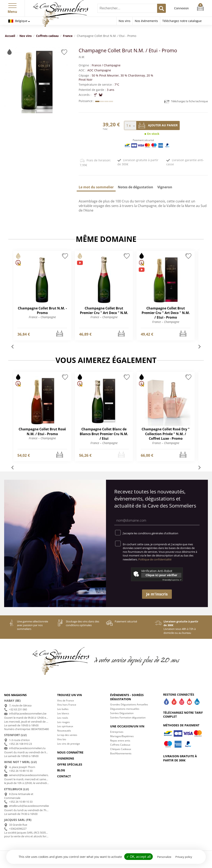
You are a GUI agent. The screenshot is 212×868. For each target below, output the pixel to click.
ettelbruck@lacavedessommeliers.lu (31, 806)
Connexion (181, 8)
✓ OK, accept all (139, 857)
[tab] (96, 187)
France (68, 36)
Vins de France (66, 701)
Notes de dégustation (136, 187)
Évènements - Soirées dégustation (127, 697)
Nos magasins (15, 695)
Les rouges (63, 722)
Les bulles (63, 709)
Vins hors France (67, 705)
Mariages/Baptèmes (122, 736)
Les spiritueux (65, 726)
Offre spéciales (70, 764)
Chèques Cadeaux (121, 749)
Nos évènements (146, 21)
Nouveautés (64, 731)
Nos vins (125, 21)
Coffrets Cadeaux (120, 745)
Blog (61, 770)
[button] (12, 5)
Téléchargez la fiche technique (186, 101)
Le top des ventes (67, 735)
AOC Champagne (99, 70)
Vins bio (62, 739)
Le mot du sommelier (96, 187)
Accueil (10, 36)
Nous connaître (70, 752)
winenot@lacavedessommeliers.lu (30, 775)
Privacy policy (184, 857)
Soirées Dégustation (122, 713)
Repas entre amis (120, 741)
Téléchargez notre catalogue (182, 21)
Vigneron (165, 187)
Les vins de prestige (69, 744)
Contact (64, 776)
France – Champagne (42, 317)
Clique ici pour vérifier (161, 575)
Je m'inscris (157, 594)
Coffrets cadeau (47, 36)
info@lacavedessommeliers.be (28, 713)
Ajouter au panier (158, 125)
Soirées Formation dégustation (128, 718)
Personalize (164, 857)
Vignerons (66, 758)
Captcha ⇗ (172, 580)
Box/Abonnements (121, 753)
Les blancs (63, 713)
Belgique (18, 21)
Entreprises (117, 732)
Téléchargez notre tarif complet (183, 715)
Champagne (112, 65)
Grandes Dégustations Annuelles (129, 704)
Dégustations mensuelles (125, 709)
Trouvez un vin (69, 695)
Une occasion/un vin (127, 726)
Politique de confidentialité (155, 559)
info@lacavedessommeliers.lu (27, 748)
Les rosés (63, 718)
